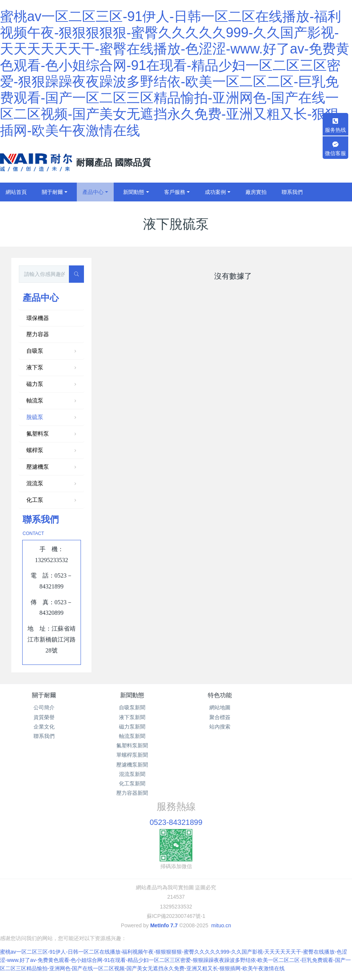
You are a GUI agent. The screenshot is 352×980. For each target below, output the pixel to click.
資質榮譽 (44, 717)
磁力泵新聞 (132, 727)
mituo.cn (221, 925)
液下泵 (52, 368)
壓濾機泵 (52, 467)
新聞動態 (132, 695)
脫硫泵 (52, 418)
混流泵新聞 (132, 774)
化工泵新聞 (132, 783)
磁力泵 (52, 384)
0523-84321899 (176, 822)
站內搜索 (220, 727)
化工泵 (52, 500)
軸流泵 (52, 401)
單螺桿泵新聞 (132, 755)
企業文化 (44, 727)
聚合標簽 (220, 717)
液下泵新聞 (132, 717)
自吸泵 (52, 351)
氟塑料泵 (52, 434)
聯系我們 (44, 736)
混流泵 (52, 484)
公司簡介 (44, 707)
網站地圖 (220, 707)
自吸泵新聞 (132, 707)
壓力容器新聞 (132, 793)
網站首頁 (16, 192)
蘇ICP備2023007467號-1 (176, 916)
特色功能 (220, 695)
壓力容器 (38, 334)
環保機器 (38, 318)
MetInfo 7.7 (164, 925)
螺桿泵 (52, 451)
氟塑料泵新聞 (132, 745)
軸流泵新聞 (132, 736)
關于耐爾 (44, 695)
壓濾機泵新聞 (132, 765)
